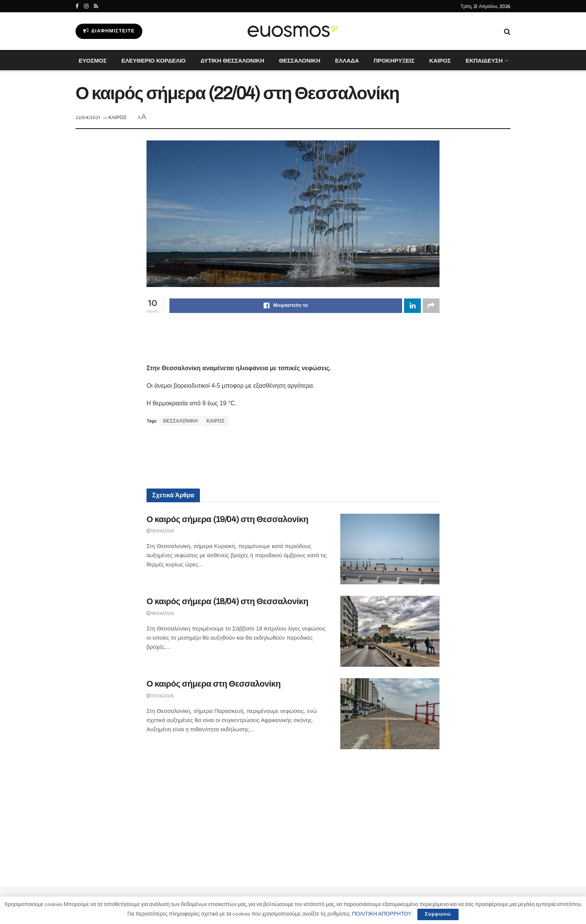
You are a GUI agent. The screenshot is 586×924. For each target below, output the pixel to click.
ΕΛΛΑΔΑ (347, 60)
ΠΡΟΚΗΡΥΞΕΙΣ (394, 60)
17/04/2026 (160, 696)
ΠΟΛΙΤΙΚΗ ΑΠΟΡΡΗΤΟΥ (382, 914)
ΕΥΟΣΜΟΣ (93, 60)
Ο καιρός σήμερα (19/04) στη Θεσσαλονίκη (227, 519)
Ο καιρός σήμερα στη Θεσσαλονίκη (214, 684)
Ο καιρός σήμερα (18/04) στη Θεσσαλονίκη (227, 601)
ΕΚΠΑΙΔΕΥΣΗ (484, 60)
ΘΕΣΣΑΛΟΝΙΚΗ (299, 60)
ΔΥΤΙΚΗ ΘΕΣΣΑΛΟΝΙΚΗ (232, 60)
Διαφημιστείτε (109, 31)
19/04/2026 (160, 531)
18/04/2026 (160, 614)
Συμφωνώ (438, 914)
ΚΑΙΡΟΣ (440, 60)
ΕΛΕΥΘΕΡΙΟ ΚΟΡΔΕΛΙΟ (153, 60)
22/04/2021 (88, 118)
